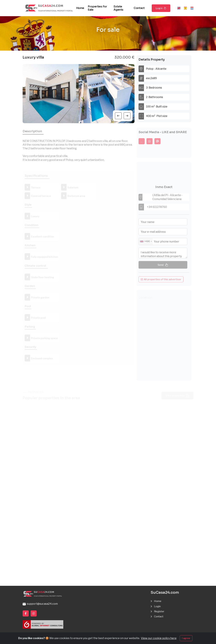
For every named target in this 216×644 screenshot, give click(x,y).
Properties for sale (97, 8)
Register (160, 612)
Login (161, 8)
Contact (139, 8)
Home (80, 8)
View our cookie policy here (159, 638)
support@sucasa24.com (40, 604)
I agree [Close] (186, 638)
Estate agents (118, 8)
